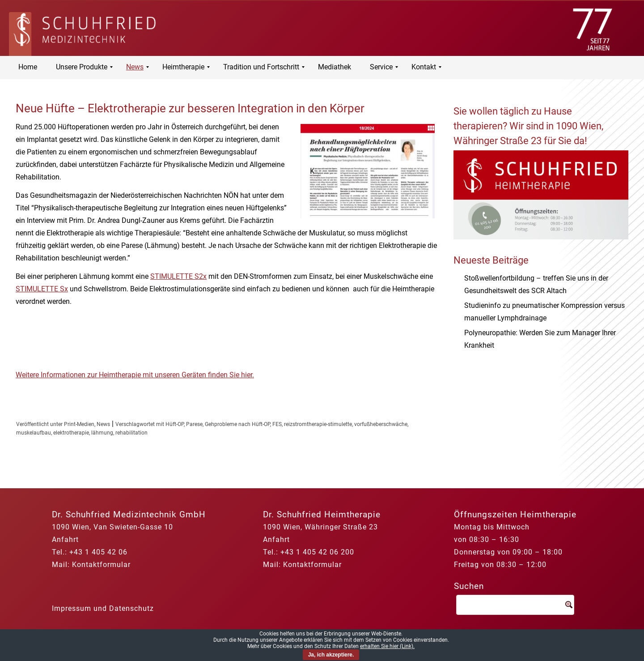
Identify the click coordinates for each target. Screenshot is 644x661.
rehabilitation (131, 433)
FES (277, 424)
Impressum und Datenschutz (103, 608)
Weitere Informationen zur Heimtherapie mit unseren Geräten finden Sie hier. (135, 375)
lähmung (102, 433)
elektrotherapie (71, 433)
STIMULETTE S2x (178, 276)
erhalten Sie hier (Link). (387, 646)
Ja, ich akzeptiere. (331, 655)
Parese (194, 424)
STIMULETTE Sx (42, 289)
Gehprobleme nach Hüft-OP (237, 424)
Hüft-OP (175, 424)
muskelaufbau (34, 433)
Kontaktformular (101, 565)
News (103, 424)
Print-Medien (79, 424)
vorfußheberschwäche (381, 424)
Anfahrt (65, 539)
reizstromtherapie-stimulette (318, 424)
